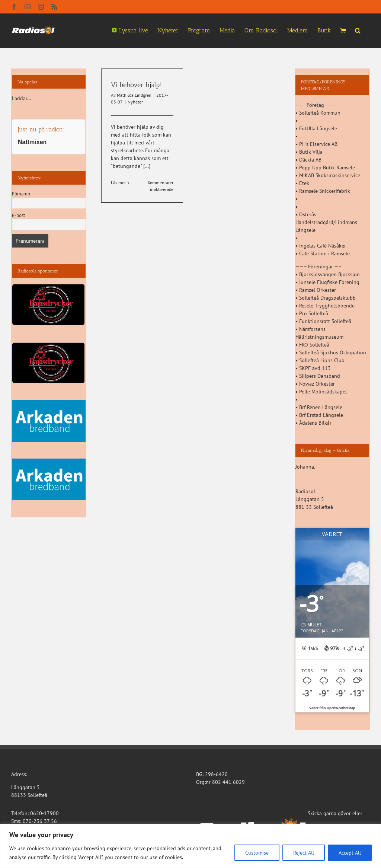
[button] (358, 30)
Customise (257, 853)
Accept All (350, 853)
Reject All (304, 853)
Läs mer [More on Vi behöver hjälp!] (118, 183)
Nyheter (135, 102)
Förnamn (21, 194)
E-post (18, 215)
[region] (190, 846)
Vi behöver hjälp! (136, 85)
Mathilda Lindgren (134, 95)
